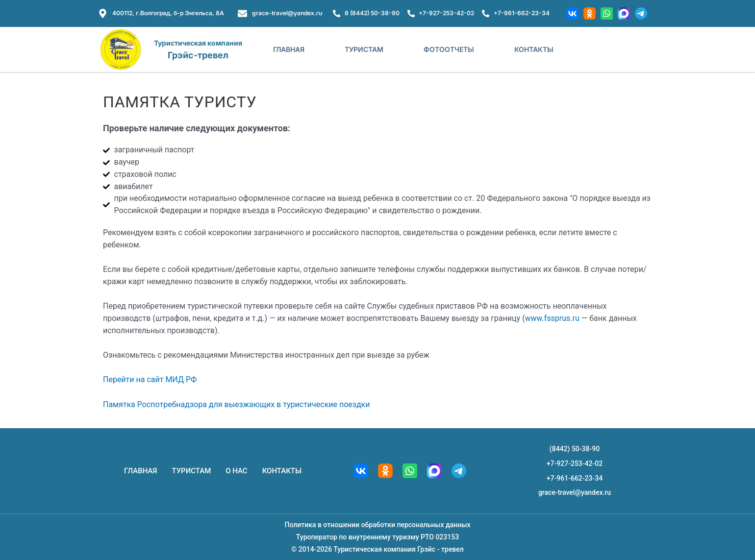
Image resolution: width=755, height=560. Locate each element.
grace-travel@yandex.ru (575, 492)
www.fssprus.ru (552, 318)
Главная (289, 49)
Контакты (534, 49)
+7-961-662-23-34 (575, 478)
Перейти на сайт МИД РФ (150, 379)
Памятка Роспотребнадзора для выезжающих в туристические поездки (236, 404)
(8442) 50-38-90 (575, 449)
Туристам (364, 49)
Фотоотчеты (449, 49)
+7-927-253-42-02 (575, 463)
